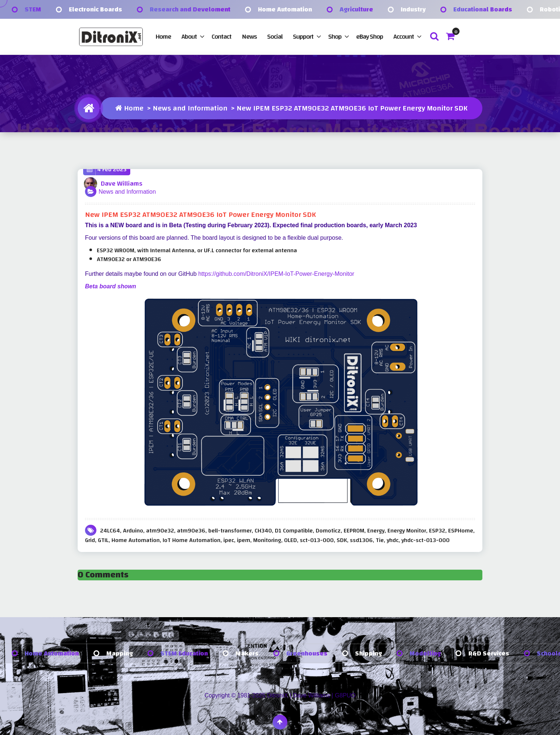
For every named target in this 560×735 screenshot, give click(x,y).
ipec (229, 540)
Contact (221, 37)
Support (303, 37)
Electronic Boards (95, 9)
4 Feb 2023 (107, 170)
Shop (335, 37)
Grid (90, 540)
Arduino (133, 531)
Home (163, 37)
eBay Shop (370, 37)
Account (404, 37)
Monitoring (267, 540)
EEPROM (354, 531)
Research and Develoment (190, 9)
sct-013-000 (317, 540)
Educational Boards (483, 9)
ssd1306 (361, 540)
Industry (413, 9)
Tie (380, 540)
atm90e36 (191, 531)
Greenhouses (307, 653)
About (189, 37)
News (249, 37)
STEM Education (184, 653)
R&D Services (489, 653)
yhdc (393, 540)
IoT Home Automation (192, 540)
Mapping (120, 653)
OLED (290, 540)
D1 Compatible (294, 531)
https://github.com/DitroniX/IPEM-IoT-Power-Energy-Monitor (276, 274)
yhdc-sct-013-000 (426, 540)
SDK (342, 540)
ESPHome (461, 531)
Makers (247, 653)
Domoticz (328, 531)
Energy (376, 531)
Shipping (368, 653)
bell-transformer (230, 531)
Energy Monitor (407, 531)
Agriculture (356, 9)
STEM (33, 9)
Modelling (425, 653)
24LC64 (110, 531)
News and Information (190, 108)
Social (275, 37)
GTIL (103, 540)
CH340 (263, 531)
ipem (244, 540)
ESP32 (437, 531)
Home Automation (285, 9)
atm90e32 (160, 531)
